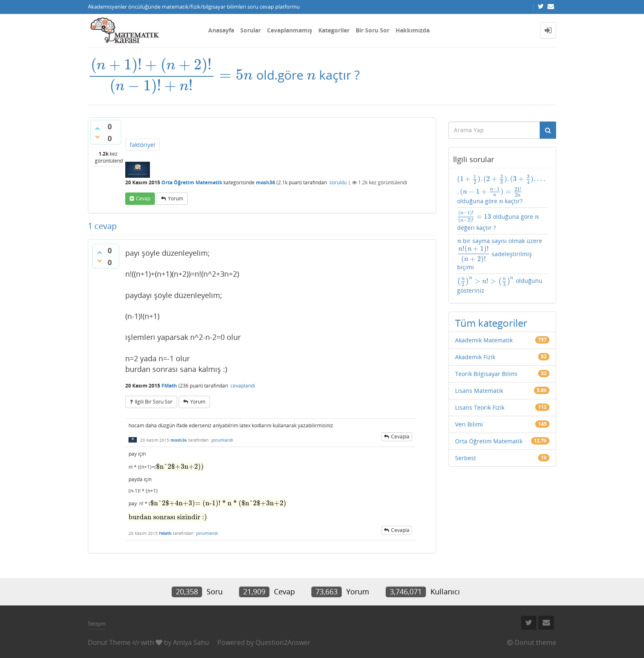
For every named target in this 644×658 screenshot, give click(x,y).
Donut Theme (109, 642)
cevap (143, 198)
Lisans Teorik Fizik (480, 407)
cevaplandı (243, 386)
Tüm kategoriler (491, 323)
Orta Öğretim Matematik (192, 182)
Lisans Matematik (479, 391)
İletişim (97, 624)
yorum (176, 198)
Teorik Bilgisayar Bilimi (486, 374)
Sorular (251, 30)
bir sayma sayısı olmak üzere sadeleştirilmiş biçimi (500, 254)
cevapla (400, 437)
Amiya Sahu (191, 642)
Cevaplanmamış (290, 30)
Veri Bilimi (469, 424)
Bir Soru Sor (373, 30)
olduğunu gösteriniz (500, 285)
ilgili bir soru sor (154, 402)
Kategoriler (334, 30)
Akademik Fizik (475, 357)
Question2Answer (283, 642)
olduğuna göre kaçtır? (503, 190)
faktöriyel (143, 145)
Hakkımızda (413, 30)
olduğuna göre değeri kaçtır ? (498, 221)
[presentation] (170, 75)
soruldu (338, 182)
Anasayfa (221, 30)
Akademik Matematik (484, 340)
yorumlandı (222, 440)
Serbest (466, 458)
